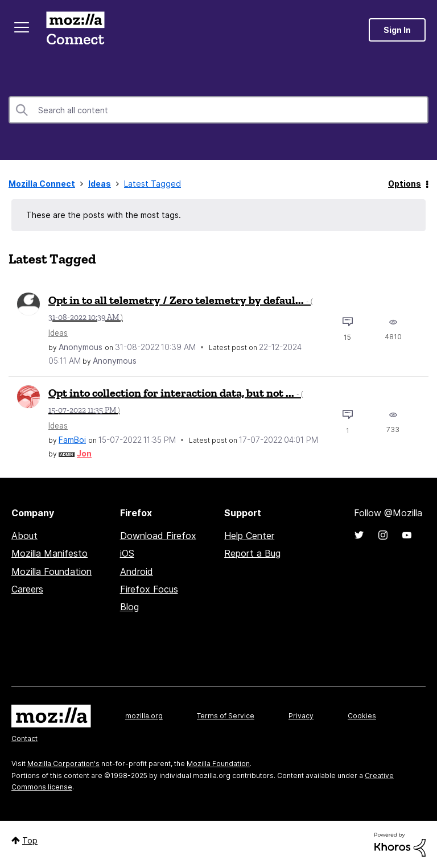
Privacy (301, 716)
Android (137, 571)
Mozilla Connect (75, 30)
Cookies (362, 716)
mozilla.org (144, 716)
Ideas (100, 184)
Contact (24, 739)
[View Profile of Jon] (84, 453)
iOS (127, 553)
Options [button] (405, 184)
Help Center (249, 536)
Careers (27, 589)
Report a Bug (252, 553)
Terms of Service (226, 716)
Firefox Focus (149, 589)
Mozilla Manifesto (50, 553)
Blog (129, 607)
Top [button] (30, 840)
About (24, 536)
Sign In (397, 30)
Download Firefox (158, 536)
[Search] (218, 110)
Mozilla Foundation (51, 571)
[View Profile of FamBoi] (72, 440)
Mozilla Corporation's (63, 764)
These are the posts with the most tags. (104, 215)
